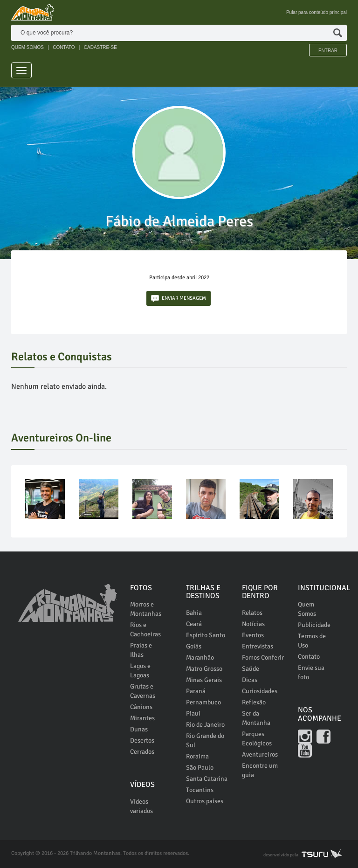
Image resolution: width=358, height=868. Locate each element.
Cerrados (142, 752)
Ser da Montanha (256, 718)
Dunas (139, 729)
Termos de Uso (312, 641)
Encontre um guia (260, 770)
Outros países (205, 801)
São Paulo (200, 768)
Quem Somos (307, 609)
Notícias (253, 624)
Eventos (253, 635)
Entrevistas (258, 646)
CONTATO (64, 47)
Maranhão (200, 658)
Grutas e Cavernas (143, 691)
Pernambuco (203, 702)
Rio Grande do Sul (205, 741)
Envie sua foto (311, 672)
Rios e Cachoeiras (145, 630)
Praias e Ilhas (141, 650)
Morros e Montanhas (146, 609)
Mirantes (142, 718)
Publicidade (314, 625)
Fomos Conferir (263, 658)
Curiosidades (260, 691)
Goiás (194, 646)
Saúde (251, 669)
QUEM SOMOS (28, 47)
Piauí (193, 713)
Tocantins (200, 790)
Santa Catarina (207, 779)
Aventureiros (260, 754)
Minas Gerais (204, 680)
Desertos (142, 741)
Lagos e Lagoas (140, 671)
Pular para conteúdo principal (317, 12)
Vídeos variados (141, 806)
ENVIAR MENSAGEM (179, 299)
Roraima (197, 756)
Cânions (141, 707)
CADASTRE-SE (100, 47)
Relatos (252, 613)
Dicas (250, 680)
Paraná (196, 691)
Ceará (194, 624)
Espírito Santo (206, 635)
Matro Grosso (204, 669)
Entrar (328, 51)
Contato (309, 657)
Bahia (194, 613)
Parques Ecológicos (257, 739)
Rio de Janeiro (205, 725)
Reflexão (254, 702)
